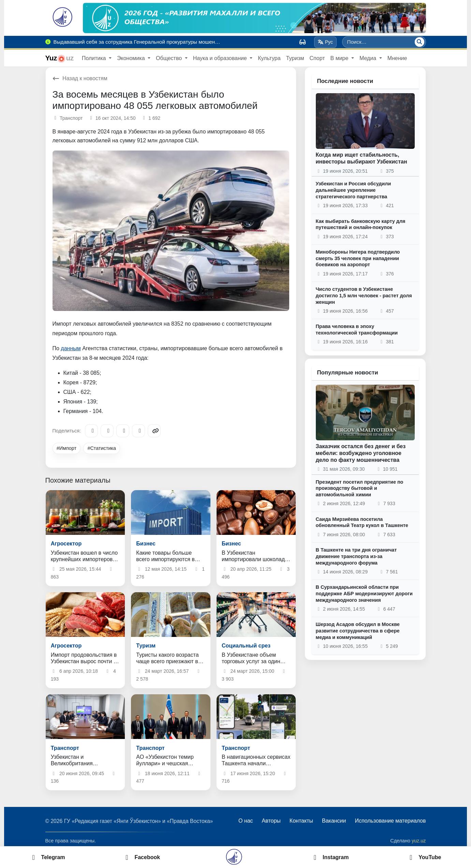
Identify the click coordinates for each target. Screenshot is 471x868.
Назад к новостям (80, 78)
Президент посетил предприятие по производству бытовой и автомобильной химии (360, 488)
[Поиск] (420, 42)
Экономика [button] (132, 58)
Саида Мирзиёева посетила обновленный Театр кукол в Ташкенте (362, 522)
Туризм (295, 58)
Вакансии (334, 821)
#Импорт (67, 448)
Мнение (397, 58)
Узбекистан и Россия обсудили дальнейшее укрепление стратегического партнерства (354, 190)
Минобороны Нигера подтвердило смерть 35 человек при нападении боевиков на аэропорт (358, 258)
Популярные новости (348, 373)
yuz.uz (419, 841)
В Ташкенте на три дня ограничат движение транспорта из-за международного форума (356, 556)
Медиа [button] (369, 58)
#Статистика (102, 448)
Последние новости (345, 81)
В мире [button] (340, 58)
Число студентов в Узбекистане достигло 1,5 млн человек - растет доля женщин (364, 295)
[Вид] (303, 42)
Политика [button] (95, 58)
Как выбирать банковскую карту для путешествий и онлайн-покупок (361, 224)
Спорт (317, 58)
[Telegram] (91, 431)
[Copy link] (154, 431)
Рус (325, 42)
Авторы (271, 821)
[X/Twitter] (123, 431)
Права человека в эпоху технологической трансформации (357, 330)
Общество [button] (170, 58)
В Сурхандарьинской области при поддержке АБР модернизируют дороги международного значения (364, 593)
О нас (246, 821)
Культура (269, 58)
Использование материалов (390, 821)
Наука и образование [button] (221, 58)
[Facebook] (107, 431)
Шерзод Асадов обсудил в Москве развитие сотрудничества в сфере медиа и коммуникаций (358, 631)
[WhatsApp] (138, 431)
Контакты (301, 821)
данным (71, 348)
